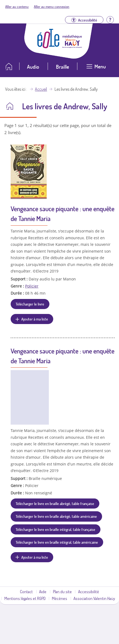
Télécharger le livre (30, 304)
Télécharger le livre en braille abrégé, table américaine (56, 516)
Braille (63, 67)
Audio (33, 67)
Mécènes (59, 598)
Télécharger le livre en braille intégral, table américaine (57, 542)
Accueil (41, 89)
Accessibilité (89, 591)
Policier (32, 286)
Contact (26, 591)
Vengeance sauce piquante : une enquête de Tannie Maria (63, 214)
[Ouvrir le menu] (96, 69)
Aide (43, 591)
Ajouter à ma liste (35, 319)
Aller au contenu (17, 7)
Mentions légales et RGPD (25, 598)
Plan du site (62, 591)
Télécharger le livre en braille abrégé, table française (55, 503)
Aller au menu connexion (52, 7)
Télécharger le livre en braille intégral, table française (55, 529)
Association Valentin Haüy (94, 598)
